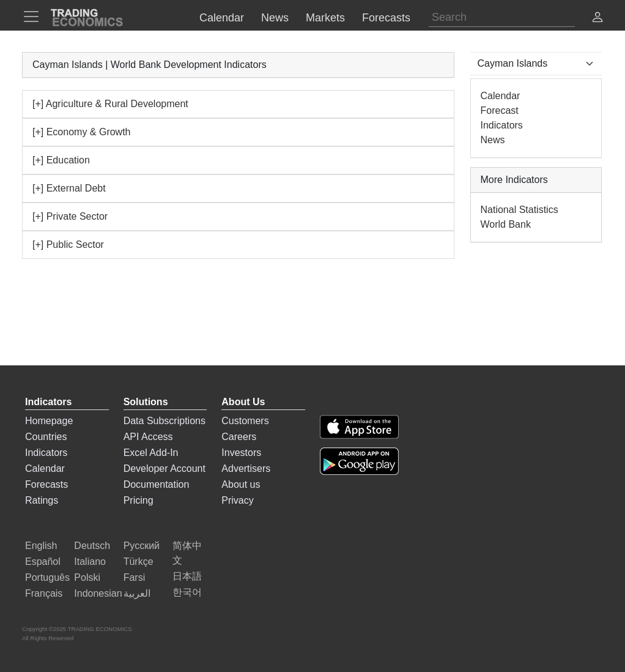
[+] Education (61, 160)
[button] (597, 19)
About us (241, 484)
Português (47, 577)
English (41, 546)
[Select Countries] (536, 64)
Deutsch (92, 546)
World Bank (506, 224)
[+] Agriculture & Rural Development (110, 104)
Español (43, 562)
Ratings (42, 500)
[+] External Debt (69, 188)
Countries (46, 437)
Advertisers (246, 469)
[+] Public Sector (68, 245)
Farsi (135, 577)
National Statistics (520, 210)
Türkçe (139, 562)
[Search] (502, 17)
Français (44, 593)
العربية (137, 593)
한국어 (187, 592)
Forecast (500, 110)
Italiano (90, 562)
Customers (245, 421)
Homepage (49, 421)
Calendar (501, 96)
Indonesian (98, 593)
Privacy (237, 500)
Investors (241, 453)
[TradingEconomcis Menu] (35, 17)
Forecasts (46, 484)
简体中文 (187, 553)
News (493, 140)
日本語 (187, 576)
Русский (142, 546)
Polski (87, 577)
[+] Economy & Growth (82, 132)
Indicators (502, 125)
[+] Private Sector (70, 216)
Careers (239, 437)
